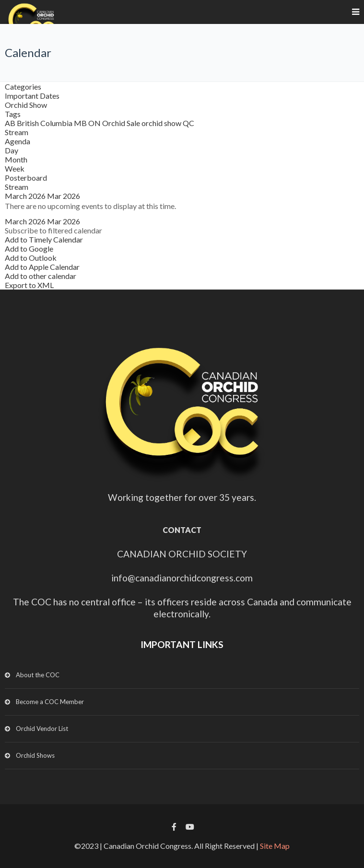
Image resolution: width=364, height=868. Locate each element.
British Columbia (45, 123)
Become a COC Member (50, 702)
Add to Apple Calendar (42, 267)
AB (11, 123)
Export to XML (29, 285)
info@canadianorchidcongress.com (182, 578)
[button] (53, 230)
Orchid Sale (122, 123)
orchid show (162, 123)
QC (188, 123)
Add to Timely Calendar (44, 239)
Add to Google (29, 249)
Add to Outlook (31, 258)
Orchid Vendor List (42, 729)
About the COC (38, 675)
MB (81, 123)
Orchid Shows (35, 755)
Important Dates (32, 96)
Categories (23, 87)
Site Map (275, 846)
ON (95, 123)
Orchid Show (26, 105)
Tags (13, 114)
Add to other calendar (41, 276)
